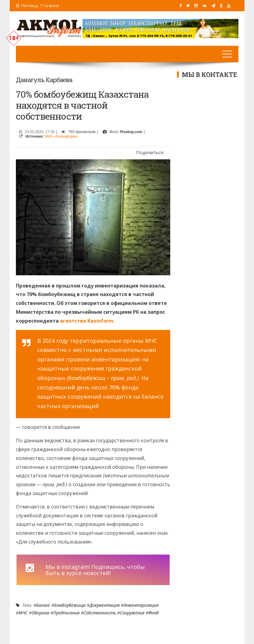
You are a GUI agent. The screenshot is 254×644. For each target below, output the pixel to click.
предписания (66, 613)
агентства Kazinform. (87, 321)
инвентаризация (141, 605)
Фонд (153, 613)
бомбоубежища (70, 605)
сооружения (132, 613)
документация (105, 605)
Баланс (43, 605)
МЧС (23, 613)
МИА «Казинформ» (61, 136)
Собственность (100, 613)
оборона (40, 613)
